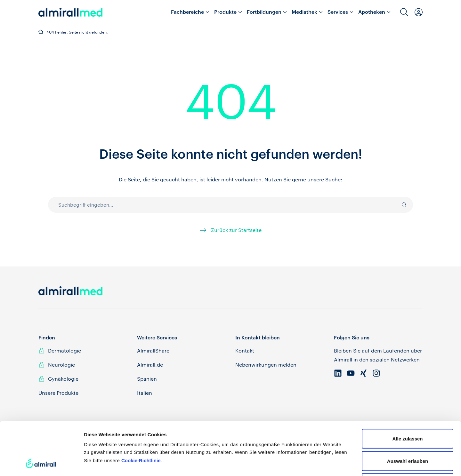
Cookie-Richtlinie (141, 411)
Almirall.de (150, 365)
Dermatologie (65, 350)
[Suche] (401, 205)
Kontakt (245, 350)
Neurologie (61, 365)
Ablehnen (408, 433)
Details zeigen (340, 463)
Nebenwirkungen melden (266, 365)
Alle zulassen (407, 389)
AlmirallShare (153, 350)
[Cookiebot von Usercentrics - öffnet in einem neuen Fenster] (41, 464)
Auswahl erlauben (408, 411)
